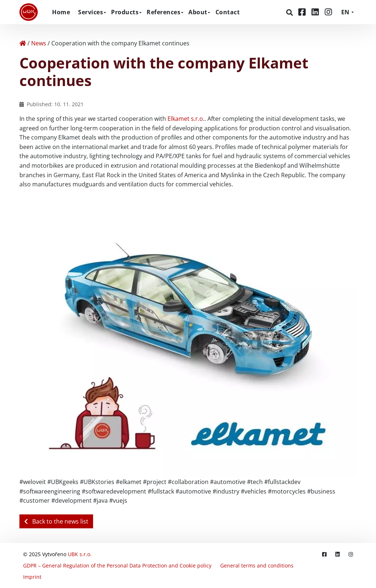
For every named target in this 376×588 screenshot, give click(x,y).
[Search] (290, 12)
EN (345, 12)
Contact (228, 12)
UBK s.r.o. (80, 554)
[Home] (23, 43)
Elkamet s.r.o (185, 119)
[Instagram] (328, 12)
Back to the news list (56, 521)
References (163, 12)
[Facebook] (303, 12)
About (198, 12)
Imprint (32, 577)
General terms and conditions (257, 565)
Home (61, 12)
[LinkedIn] (316, 12)
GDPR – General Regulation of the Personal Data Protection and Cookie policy (117, 565)
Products (125, 12)
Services (91, 12)
